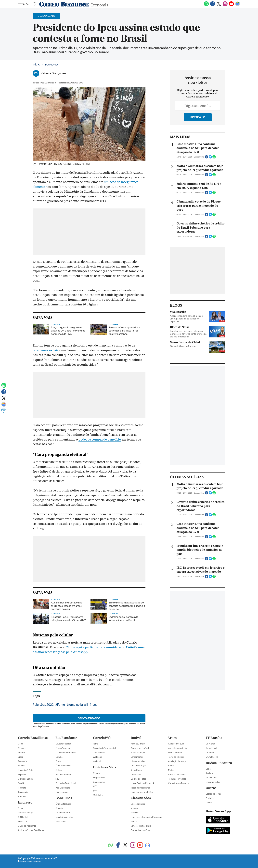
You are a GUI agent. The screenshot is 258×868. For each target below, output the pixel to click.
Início (36, 65)
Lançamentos (137, 757)
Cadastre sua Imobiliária (142, 792)
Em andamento (63, 813)
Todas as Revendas (177, 779)
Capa (20, 744)
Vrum (172, 738)
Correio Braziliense (33, 738)
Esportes (22, 774)
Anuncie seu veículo (177, 748)
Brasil (21, 757)
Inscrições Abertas (64, 817)
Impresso (25, 802)
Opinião (22, 783)
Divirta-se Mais (104, 767)
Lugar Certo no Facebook (142, 783)
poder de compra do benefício (100, 440)
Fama (96, 744)
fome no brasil (78, 704)
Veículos (135, 813)
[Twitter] (219, 6)
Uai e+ (209, 803)
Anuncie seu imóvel (140, 748)
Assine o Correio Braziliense (31, 830)
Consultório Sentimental (104, 748)
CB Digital (23, 817)
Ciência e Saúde (25, 779)
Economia (99, 5)
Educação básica (63, 744)
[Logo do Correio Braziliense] (64, 4)
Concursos (64, 798)
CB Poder (210, 753)
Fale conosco (61, 792)
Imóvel (136, 738)
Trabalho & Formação (65, 753)
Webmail (97, 761)
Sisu (57, 779)
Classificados (141, 798)
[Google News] (238, 6)
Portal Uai (210, 798)
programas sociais (45, 350)
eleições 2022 (44, 704)
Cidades (22, 748)
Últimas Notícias (63, 766)
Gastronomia (99, 753)
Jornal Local (211, 748)
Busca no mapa (138, 753)
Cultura (59, 770)
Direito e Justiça (26, 813)
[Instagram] (225, 6)
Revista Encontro (219, 763)
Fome (61, 704)
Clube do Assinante (27, 826)
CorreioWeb (102, 738)
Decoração (136, 774)
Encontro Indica (213, 782)
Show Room (136, 770)
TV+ (95, 791)
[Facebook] (213, 6)
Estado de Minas (213, 794)
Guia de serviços (138, 766)
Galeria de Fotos (138, 779)
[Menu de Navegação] (24, 4)
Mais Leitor (98, 795)
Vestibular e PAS (63, 774)
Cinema (97, 773)
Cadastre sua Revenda (179, 783)
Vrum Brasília (212, 757)
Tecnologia (23, 792)
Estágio (59, 757)
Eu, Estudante (66, 738)
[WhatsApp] (206, 6)
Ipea (94, 704)
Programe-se (99, 777)
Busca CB (22, 821)
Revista (209, 773)
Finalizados (61, 821)
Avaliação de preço (177, 761)
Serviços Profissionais (141, 826)
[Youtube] (231, 6)
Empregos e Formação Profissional (147, 817)
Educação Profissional (66, 783)
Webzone (97, 757)
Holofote (22, 788)
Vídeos (171, 766)
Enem (58, 761)
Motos (171, 770)
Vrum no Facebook (177, 774)
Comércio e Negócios (141, 830)
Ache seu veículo (176, 744)
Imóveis (134, 808)
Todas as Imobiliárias (140, 788)
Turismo (22, 796)
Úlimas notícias (138, 761)
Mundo (21, 766)
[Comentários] (4, 412)
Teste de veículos (176, 757)
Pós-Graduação (63, 788)
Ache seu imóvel (138, 744)
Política (21, 753)
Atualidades (211, 777)
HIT (95, 786)
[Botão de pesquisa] (34, 4)
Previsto (59, 808)
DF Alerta (210, 744)
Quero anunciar (138, 804)
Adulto (134, 821)
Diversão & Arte (26, 770)
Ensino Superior (63, 748)
